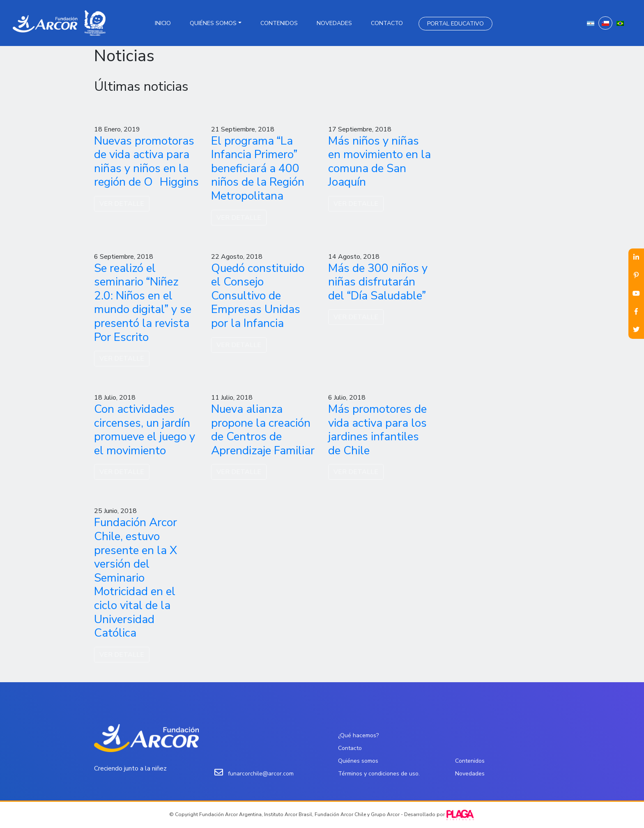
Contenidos (279, 23)
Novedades (334, 23)
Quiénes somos (213, 23)
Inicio (163, 23)
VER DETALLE (122, 204)
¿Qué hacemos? (358, 735)
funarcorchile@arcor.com (261, 774)
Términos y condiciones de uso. (379, 774)
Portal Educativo (455, 24)
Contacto (387, 23)
